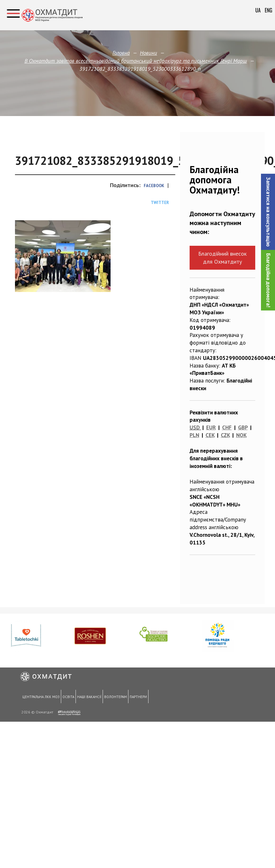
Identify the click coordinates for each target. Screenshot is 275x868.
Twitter (160, 203)
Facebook (154, 186)
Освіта (67, 697)
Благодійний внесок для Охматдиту (222, 258)
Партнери (135, 697)
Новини (148, 53)
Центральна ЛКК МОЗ (41, 697)
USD (195, 427)
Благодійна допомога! (268, 280)
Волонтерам (113, 697)
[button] (268, 212)
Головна (121, 53)
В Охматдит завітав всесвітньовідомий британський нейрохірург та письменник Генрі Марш (136, 61)
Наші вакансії (88, 697)
